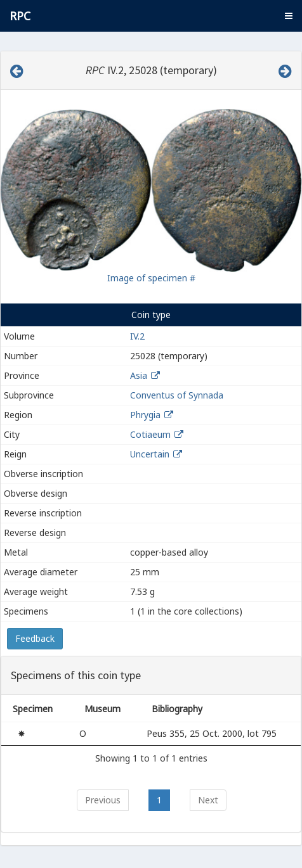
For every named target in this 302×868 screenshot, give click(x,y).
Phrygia (145, 415)
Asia (139, 375)
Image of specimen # (151, 278)
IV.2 (137, 336)
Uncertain (150, 454)
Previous (103, 800)
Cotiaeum (150, 434)
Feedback (35, 638)
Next (208, 800)
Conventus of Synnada (177, 395)
